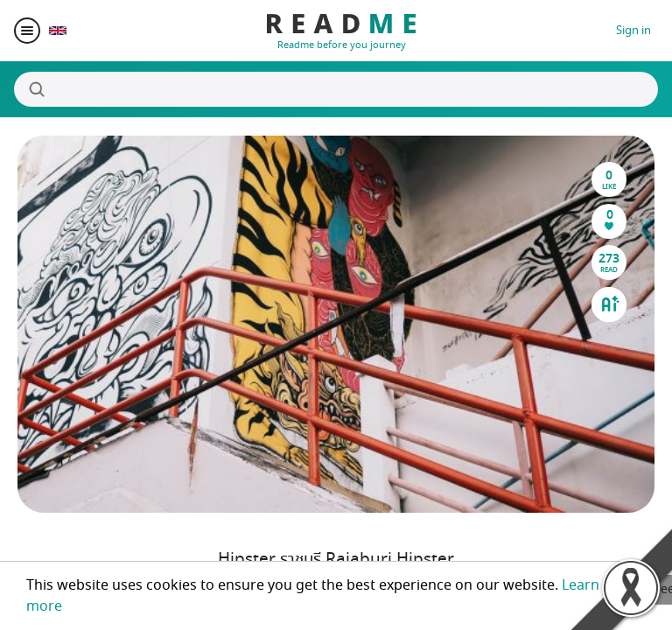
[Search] (336, 89)
